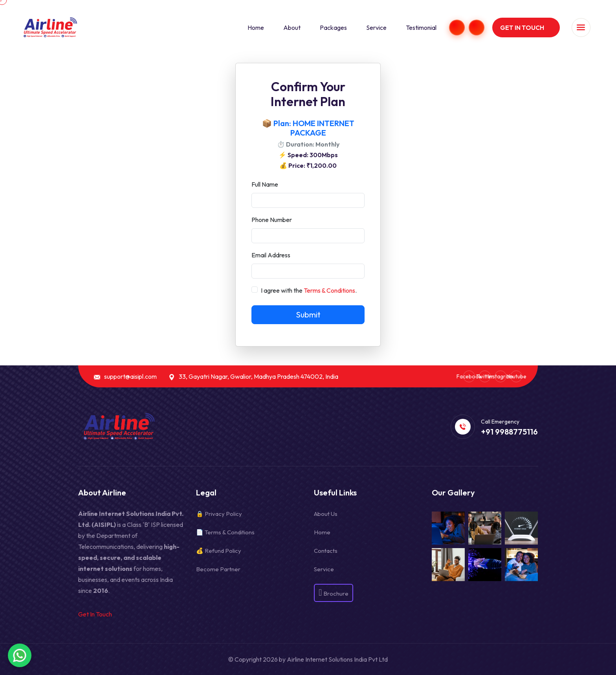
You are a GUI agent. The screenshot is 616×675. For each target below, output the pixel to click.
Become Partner (218, 569)
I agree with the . (309, 290)
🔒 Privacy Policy (219, 514)
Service (376, 28)
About (292, 28)
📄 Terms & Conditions (225, 532)
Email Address (271, 255)
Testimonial (421, 28)
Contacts (326, 551)
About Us (326, 514)
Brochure (334, 592)
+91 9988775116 (509, 432)
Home (256, 28)
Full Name (265, 184)
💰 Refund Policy (219, 551)
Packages (333, 28)
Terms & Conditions (329, 290)
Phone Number (272, 220)
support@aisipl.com (130, 377)
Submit (308, 315)
